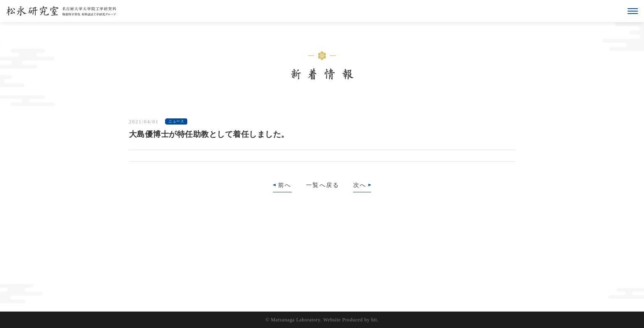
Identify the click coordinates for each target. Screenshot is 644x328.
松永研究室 (61, 11)
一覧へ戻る (323, 185)
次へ (360, 185)
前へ (285, 185)
